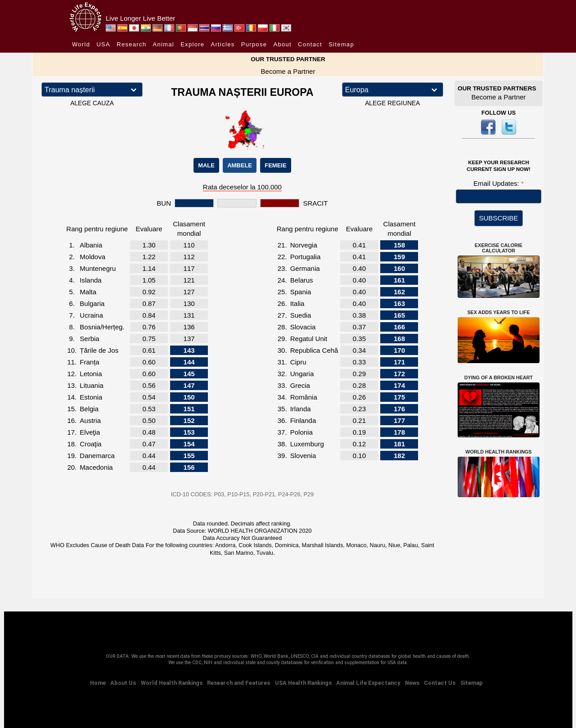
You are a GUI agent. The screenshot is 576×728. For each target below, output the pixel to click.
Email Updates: (497, 183)
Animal (163, 44)
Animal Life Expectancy (368, 683)
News (412, 683)
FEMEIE (275, 165)
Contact (310, 44)
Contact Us (440, 683)
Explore (192, 44)
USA (103, 44)
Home (98, 683)
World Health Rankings (172, 683)
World (81, 44)
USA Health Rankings (303, 683)
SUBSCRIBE (499, 218)
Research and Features (238, 683)
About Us (123, 683)
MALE (206, 165)
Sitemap (341, 44)
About (282, 44)
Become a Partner (288, 71)
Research (131, 44)
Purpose (254, 44)
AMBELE (240, 165)
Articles (223, 44)
